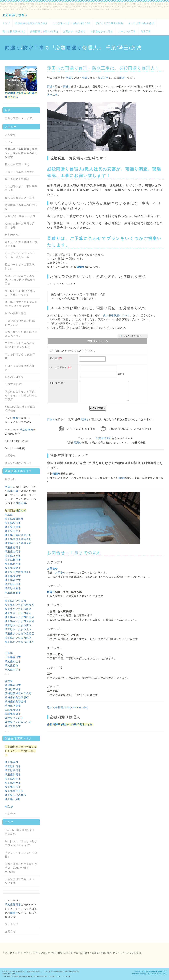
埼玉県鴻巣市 (13, 568)
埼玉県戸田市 (13, 770)
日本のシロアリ (14, 377)
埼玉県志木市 (13, 787)
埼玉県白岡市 (13, 552)
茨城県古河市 (13, 685)
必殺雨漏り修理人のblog (44, 31)
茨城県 (9, 681)
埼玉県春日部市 (14, 519)
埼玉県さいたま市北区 (18, 629)
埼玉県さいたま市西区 (18, 625)
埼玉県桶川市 (13, 560)
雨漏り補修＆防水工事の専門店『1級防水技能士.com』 (21, 868)
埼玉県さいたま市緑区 (18, 638)
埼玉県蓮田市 (13, 547)
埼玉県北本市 (13, 564)
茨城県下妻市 (13, 706)
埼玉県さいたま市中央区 (20, 617)
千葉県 (9, 653)
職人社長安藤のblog (14, 31)
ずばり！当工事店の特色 (109, 23)
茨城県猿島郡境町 (16, 702)
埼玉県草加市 (13, 580)
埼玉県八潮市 (13, 588)
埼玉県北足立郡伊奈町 (18, 543)
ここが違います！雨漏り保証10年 (72, 23)
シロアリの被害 (14, 384)
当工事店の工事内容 (17, 179)
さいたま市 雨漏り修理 (141, 23)
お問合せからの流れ (102, 31)
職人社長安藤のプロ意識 (20, 198)
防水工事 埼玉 (71, 953)
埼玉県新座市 (13, 783)
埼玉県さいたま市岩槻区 (20, 642)
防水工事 (146, 31)
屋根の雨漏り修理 (16, 313)
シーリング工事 (127, 31)
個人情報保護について (116, 315)
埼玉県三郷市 (13, 593)
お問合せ (56, 553)
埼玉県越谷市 (13, 576)
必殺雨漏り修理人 (15, 15)
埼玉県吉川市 (13, 584)
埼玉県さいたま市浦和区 (20, 605)
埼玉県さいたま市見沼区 (20, 633)
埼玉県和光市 (13, 779)
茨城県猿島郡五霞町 (17, 697)
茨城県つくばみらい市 (18, 722)
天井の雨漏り (13, 235)
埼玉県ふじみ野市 (16, 795)
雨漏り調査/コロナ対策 (19, 118)
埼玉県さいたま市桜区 (18, 613)
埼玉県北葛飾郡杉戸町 (18, 535)
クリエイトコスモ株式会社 (127, 953)
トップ (6, 23)
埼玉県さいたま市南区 (18, 609)
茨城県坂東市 (13, 710)
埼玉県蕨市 (12, 762)
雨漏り (13, 48)
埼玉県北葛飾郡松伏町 (18, 572)
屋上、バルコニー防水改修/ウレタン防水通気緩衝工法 (20, 280)
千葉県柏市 (12, 666)
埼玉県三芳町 (13, 799)
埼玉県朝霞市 (13, 774)
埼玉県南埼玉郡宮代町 (18, 539)
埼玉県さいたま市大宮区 (20, 621)
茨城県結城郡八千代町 (18, 693)
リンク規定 (12, 924)
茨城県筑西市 (13, 726)
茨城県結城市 (13, 689)
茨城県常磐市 (13, 714)
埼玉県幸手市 (13, 531)
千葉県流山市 (13, 661)
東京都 (9, 807)
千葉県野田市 (104, 438)
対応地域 (10, 479)
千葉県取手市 (13, 670)
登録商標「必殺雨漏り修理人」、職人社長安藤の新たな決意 (21, 153)
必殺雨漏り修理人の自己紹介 (31, 23)
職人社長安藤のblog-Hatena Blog (68, 707)
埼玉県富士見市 (14, 791)
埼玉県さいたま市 (25, 216)
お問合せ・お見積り (74, 31)
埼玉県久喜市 (13, 527)
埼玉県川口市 (13, 766)
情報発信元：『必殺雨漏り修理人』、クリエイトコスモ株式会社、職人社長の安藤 (46, 971)
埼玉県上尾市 (13, 556)
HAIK (165, 974)
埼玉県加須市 (13, 523)
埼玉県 (9, 515)
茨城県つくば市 (14, 718)
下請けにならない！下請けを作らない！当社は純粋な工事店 (21, 395)
